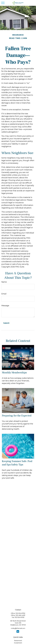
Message (5, 306)
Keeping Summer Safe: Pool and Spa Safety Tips (17, 463)
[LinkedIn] (18, 631)
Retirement (18, 641)
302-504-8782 (20, 613)
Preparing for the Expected (17, 416)
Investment (18, 643)
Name (4, 282)
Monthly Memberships (14, 373)
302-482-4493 (20, 615)
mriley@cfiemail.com (18, 628)
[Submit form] (6, 323)
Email (4, 294)
